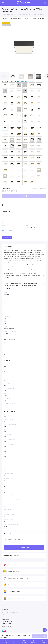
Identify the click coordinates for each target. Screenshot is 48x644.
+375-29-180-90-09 (7, 622)
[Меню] (3, 3)
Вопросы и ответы (39, 19)
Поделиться (7, 238)
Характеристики (16, 19)
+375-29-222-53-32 (7, 625)
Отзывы (27, 19)
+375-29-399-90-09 (7, 623)
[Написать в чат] (45, 630)
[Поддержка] (45, 3)
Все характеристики (7, 230)
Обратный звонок (7, 627)
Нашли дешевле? (24, 200)
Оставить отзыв (24, 547)
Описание (5, 19)
